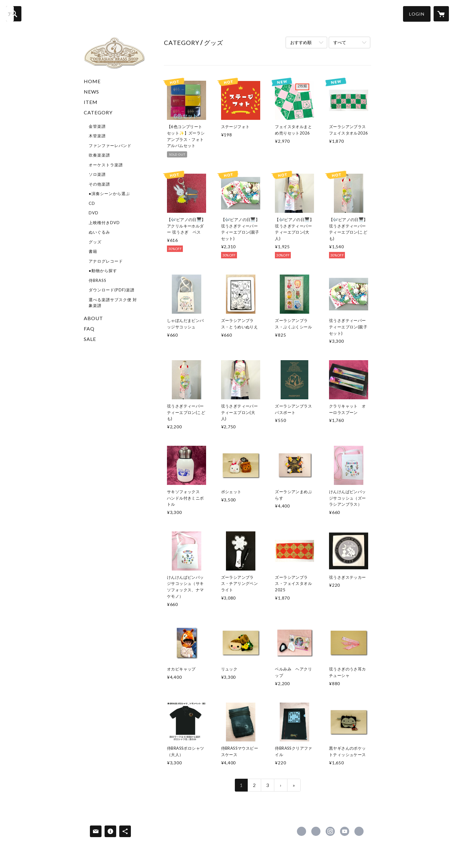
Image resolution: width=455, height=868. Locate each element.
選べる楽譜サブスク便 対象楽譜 (113, 303)
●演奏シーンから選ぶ (109, 194)
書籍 (93, 251)
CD (92, 203)
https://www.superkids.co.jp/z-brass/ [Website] (359, 831)
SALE (90, 339)
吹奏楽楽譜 (99, 155)
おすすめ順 (301, 42)
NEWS (91, 92)
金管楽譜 (97, 126)
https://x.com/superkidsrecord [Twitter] (316, 831)
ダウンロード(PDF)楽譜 (112, 290)
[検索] (14, 14)
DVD (94, 213)
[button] (417, 14)
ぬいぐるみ (99, 232)
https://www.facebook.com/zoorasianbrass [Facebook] (301, 831)
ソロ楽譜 (97, 174)
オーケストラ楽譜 (106, 165)
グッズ (95, 242)
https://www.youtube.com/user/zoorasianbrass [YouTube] (345, 831)
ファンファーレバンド (110, 146)
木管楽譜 (97, 136)
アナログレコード (106, 261)
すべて (340, 42)
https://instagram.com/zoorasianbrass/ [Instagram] (330, 831)
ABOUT (93, 318)
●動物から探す (103, 271)
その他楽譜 (99, 184)
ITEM (91, 102)
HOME (92, 81)
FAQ (89, 329)
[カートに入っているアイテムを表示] (441, 14)
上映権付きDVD (104, 223)
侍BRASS (98, 280)
